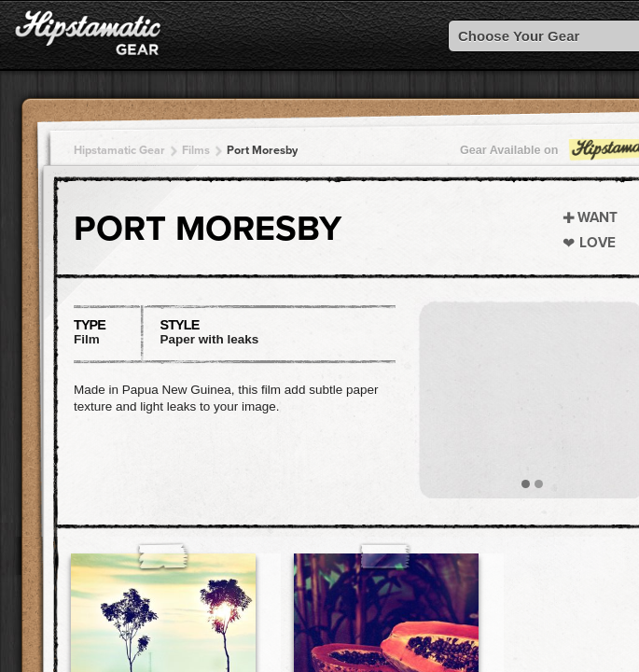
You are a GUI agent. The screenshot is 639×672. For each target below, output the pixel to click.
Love (597, 243)
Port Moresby (262, 150)
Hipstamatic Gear (119, 150)
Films (196, 150)
